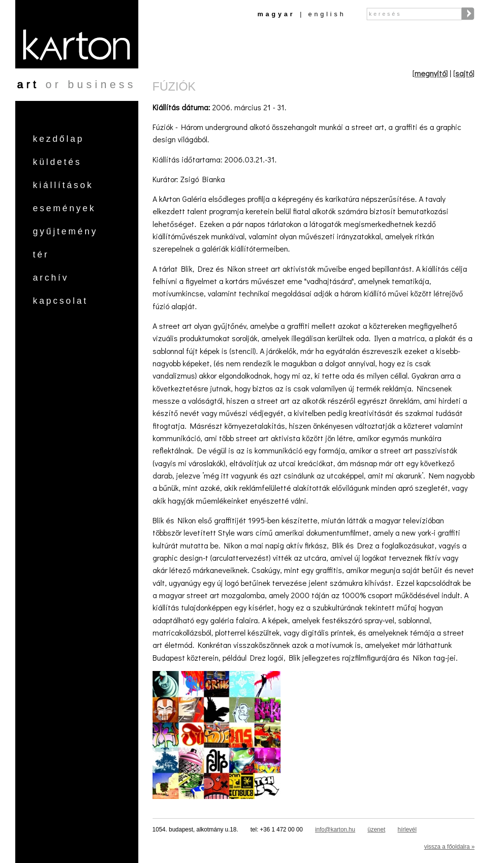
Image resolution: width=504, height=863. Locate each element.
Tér (41, 255)
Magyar (276, 14)
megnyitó (430, 73)
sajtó (464, 73)
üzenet (377, 830)
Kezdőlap (59, 139)
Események (64, 208)
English (327, 14)
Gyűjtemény (65, 231)
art (28, 84)
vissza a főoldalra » (450, 847)
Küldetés (57, 162)
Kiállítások (63, 185)
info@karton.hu (335, 830)
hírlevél (407, 830)
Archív (51, 278)
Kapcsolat (61, 301)
